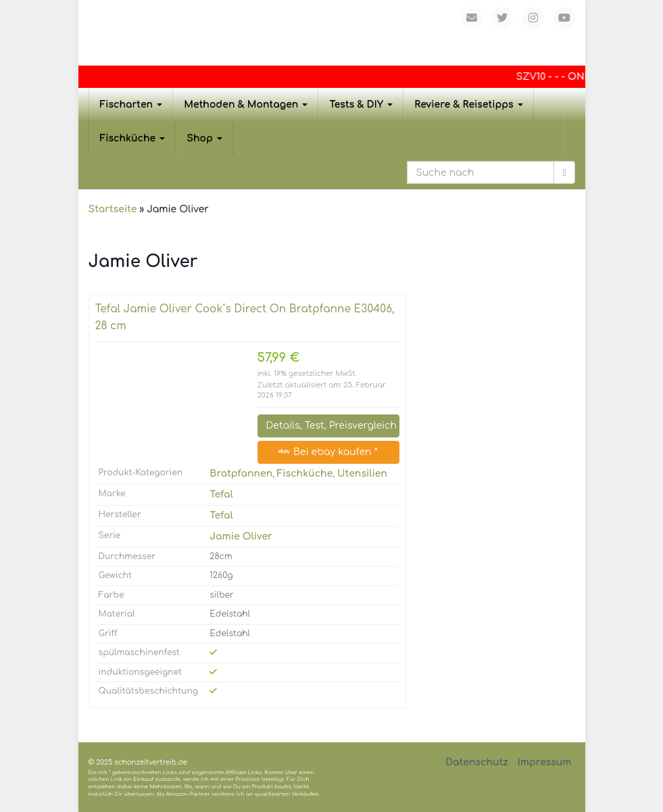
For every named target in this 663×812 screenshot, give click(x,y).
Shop (204, 138)
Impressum (544, 762)
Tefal (221, 495)
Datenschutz (477, 762)
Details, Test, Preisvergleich (331, 426)
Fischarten (131, 104)
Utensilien (362, 474)
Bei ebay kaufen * (328, 452)
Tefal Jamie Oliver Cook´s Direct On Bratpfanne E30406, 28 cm (245, 317)
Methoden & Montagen (246, 104)
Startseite (113, 209)
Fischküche (133, 138)
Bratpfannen (241, 474)
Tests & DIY (361, 104)
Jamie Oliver (241, 536)
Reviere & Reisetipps (469, 104)
